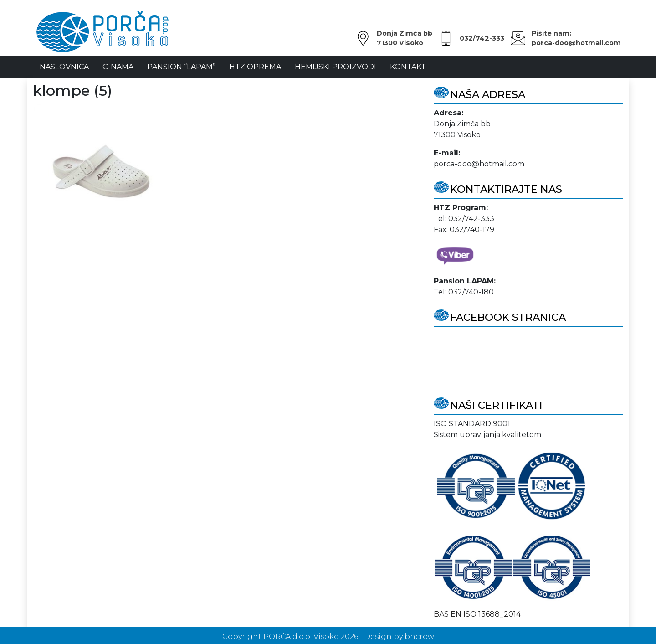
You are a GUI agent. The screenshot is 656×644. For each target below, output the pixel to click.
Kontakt (408, 67)
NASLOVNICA (64, 67)
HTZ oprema (255, 67)
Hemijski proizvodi (336, 67)
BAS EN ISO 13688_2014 (477, 614)
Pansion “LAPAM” (181, 67)
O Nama (118, 67)
